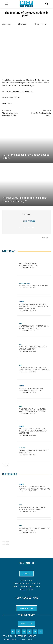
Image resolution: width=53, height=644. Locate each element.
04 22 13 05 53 (26, 589)
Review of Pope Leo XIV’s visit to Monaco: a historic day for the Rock (34, 488)
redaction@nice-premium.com (27, 586)
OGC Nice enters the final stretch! (33, 286)
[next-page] (7, 465)
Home (4, 24)
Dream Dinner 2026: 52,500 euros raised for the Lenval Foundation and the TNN (33, 431)
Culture (22, 448)
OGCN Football (24, 283)
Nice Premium (29, 221)
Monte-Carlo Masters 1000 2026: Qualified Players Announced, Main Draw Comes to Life (33, 306)
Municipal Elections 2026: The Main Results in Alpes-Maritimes (33, 509)
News (10, 24)
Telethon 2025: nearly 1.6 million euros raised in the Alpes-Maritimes (34, 369)
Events (21, 426)
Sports (21, 302)
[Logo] (26, 4)
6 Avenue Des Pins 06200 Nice (26, 583)
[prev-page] (4, 465)
